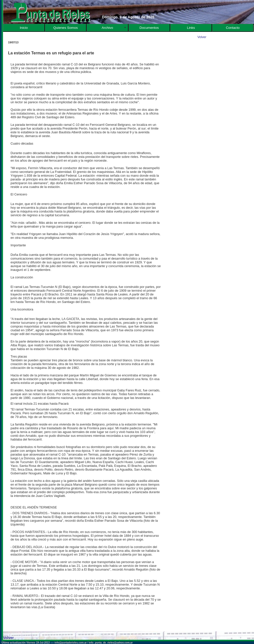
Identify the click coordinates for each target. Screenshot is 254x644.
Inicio (24, 28)
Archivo (107, 28)
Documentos (149, 28)
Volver (202, 37)
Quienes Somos (66, 28)
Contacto (233, 28)
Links (191, 28)
